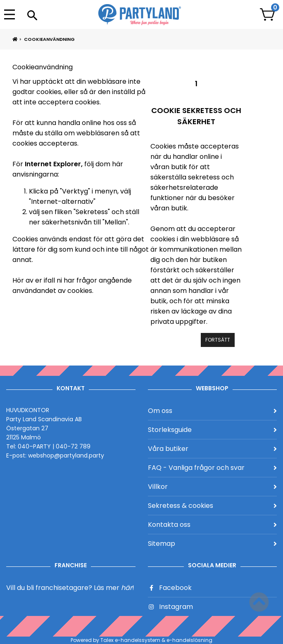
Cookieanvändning (49, 39)
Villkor (213, 487)
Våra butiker (213, 449)
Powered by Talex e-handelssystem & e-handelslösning (141, 640)
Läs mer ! (114, 588)
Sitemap (213, 544)
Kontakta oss (213, 525)
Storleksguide (213, 430)
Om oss (213, 411)
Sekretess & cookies (213, 506)
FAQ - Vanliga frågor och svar (213, 468)
